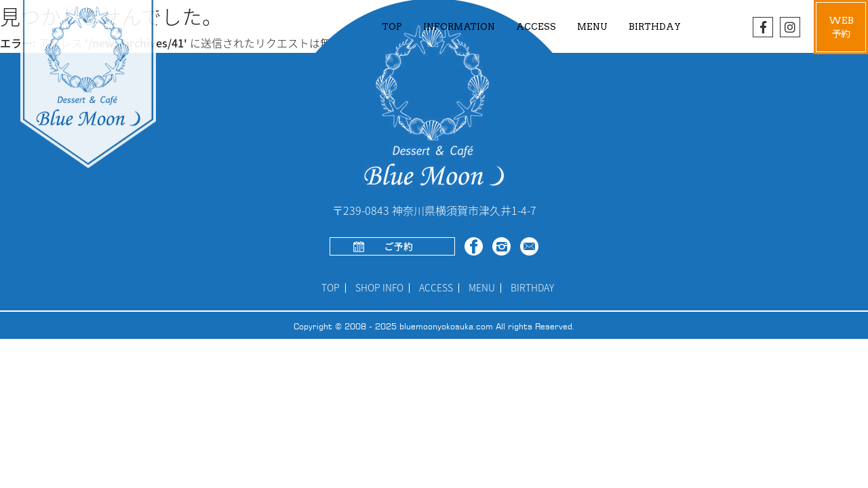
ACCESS (536, 27)
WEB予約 (841, 27)
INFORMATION (459, 27)
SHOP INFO (379, 288)
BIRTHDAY (655, 27)
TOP (392, 27)
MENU (482, 288)
